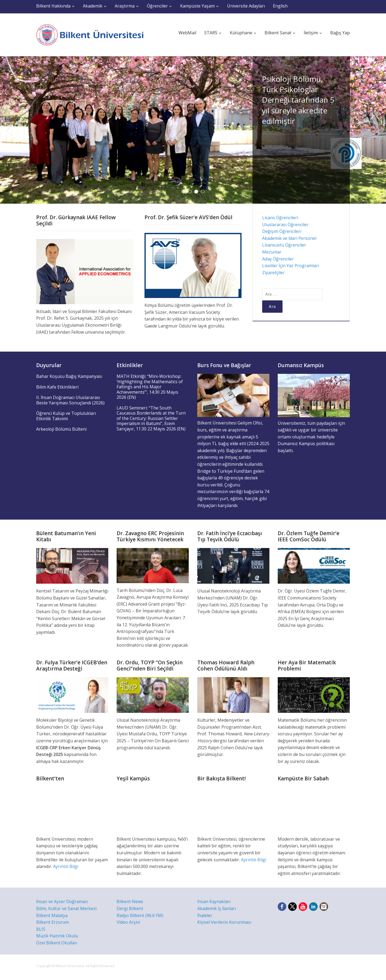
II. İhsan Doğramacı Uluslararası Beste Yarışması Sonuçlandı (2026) (70, 400)
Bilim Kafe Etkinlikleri (57, 387)
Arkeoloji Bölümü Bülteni (61, 429)
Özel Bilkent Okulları (57, 943)
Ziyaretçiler (273, 273)
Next (377, 130)
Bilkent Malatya (52, 915)
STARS (211, 33)
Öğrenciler (157, 6)
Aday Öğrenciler (278, 259)
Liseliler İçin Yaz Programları (291, 266)
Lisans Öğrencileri (280, 218)
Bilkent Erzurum (53, 922)
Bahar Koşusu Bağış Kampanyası (69, 376)
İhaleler (205, 915)
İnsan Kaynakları (214, 901)
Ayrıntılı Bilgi (66, 866)
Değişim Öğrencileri (282, 231)
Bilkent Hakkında (53, 6)
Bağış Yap (340, 33)
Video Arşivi (128, 922)
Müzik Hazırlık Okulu (57, 936)
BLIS (41, 929)
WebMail (187, 33)
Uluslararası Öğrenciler (285, 225)
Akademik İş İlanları (217, 908)
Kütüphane (241, 33)
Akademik (93, 6)
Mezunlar (272, 252)
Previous (9, 130)
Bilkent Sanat (278, 33)
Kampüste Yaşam (197, 6)
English (280, 6)
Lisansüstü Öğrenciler (284, 245)
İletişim (311, 33)
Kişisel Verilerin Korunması (224, 922)
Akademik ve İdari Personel (289, 238)
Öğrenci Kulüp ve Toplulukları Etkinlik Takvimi (66, 416)
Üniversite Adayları (246, 6)
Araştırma (125, 6)
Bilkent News (130, 901)
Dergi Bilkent (130, 908)
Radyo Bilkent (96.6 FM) (140, 915)
